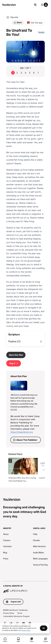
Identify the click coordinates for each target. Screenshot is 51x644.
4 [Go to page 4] (25, 73)
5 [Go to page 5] (30, 73)
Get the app (35, 23)
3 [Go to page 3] (21, 73)
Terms (20, 613)
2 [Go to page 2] (17, 73)
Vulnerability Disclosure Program (16, 616)
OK (44, 628)
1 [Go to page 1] (13, 73)
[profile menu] (44, 5)
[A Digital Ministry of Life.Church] (25, 587)
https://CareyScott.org (22, 432)
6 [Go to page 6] (34, 73)
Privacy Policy (9, 613)
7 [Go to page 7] (38, 73)
